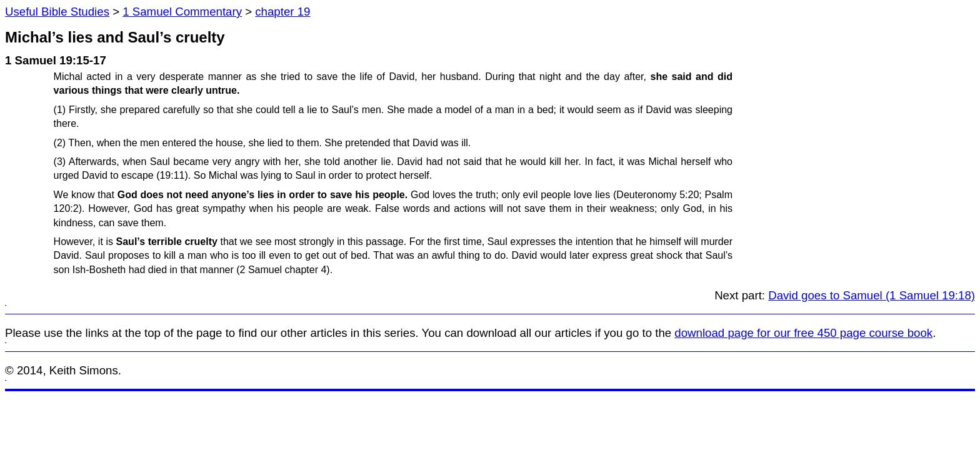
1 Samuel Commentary (182, 12)
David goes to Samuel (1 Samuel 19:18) (872, 295)
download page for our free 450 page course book (803, 333)
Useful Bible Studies (57, 12)
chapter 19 (282, 12)
